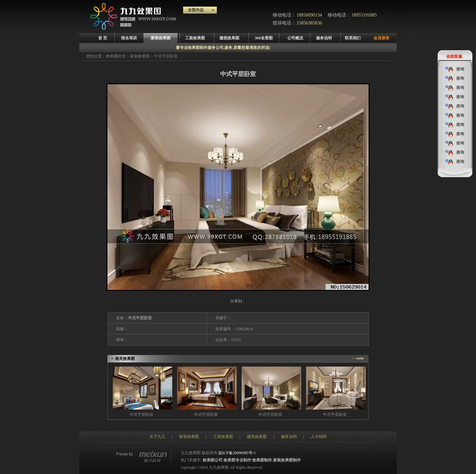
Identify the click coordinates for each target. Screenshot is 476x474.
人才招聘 (319, 437)
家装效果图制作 (287, 460)
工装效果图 (195, 38)
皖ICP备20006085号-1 (237, 453)
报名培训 (129, 38)
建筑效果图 (229, 38)
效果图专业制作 (237, 460)
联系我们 (353, 38)
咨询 (455, 69)
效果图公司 (213, 460)
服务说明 (324, 38)
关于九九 (157, 437)
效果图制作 (262, 460)
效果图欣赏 (116, 56)
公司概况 (295, 38)
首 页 (103, 38)
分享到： (238, 301)
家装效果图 (161, 38)
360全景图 (264, 38)
